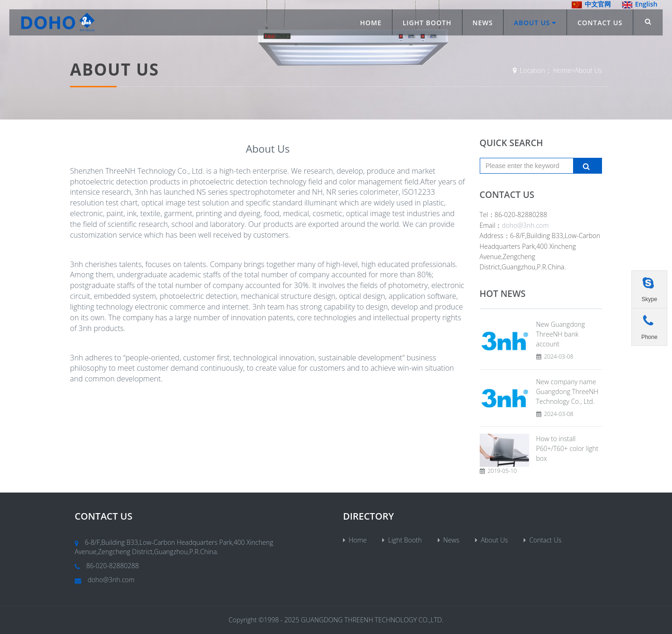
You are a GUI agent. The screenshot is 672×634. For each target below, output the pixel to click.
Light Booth (427, 23)
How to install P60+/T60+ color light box (567, 448)
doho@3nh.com (525, 225)
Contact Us (600, 23)
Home (371, 23)
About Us (535, 23)
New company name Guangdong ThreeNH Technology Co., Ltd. (567, 391)
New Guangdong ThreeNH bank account (561, 334)
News (483, 23)
